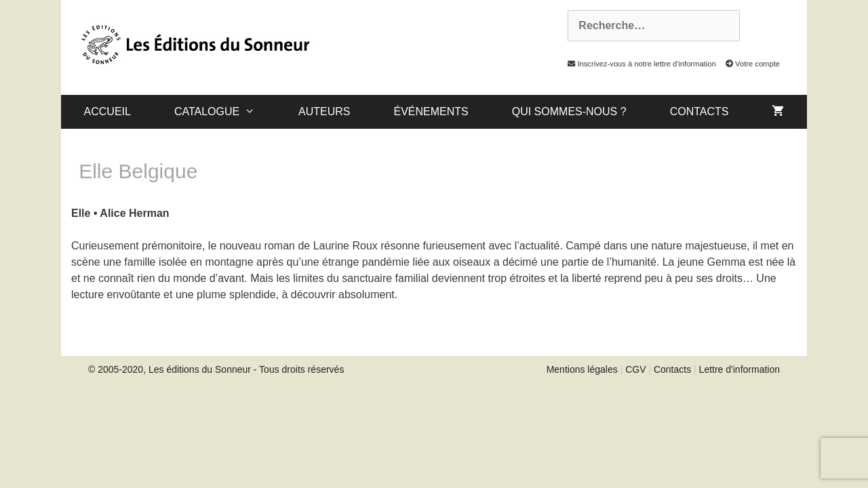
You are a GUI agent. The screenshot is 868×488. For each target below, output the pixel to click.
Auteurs (324, 111)
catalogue (225, 112)
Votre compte (749, 64)
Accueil (107, 111)
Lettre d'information (739, 369)
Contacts (699, 111)
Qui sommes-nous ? (569, 111)
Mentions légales (582, 369)
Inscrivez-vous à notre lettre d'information (638, 64)
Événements (431, 111)
